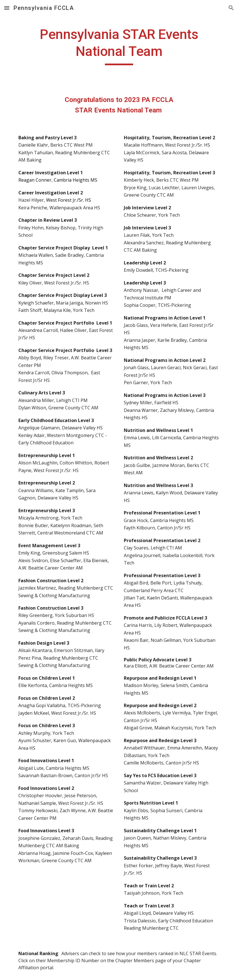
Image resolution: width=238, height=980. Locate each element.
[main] (119, 46)
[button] (7, 8)
